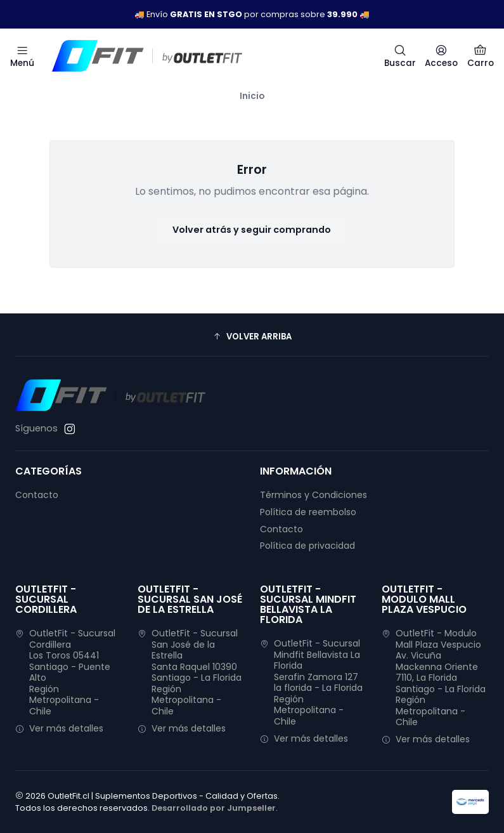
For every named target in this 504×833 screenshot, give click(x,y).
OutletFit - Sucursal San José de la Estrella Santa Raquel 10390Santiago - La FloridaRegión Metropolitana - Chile (190, 672)
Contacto (37, 495)
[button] (252, 336)
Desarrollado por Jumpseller (214, 808)
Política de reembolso (308, 512)
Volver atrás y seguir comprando (252, 230)
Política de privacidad (307, 546)
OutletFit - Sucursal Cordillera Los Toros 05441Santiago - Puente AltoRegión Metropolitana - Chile (65, 672)
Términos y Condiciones (313, 495)
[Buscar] (400, 56)
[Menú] (22, 56)
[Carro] (481, 56)
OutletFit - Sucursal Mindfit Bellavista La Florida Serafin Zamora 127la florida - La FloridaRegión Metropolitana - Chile (311, 682)
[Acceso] (441, 56)
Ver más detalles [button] (59, 728)
